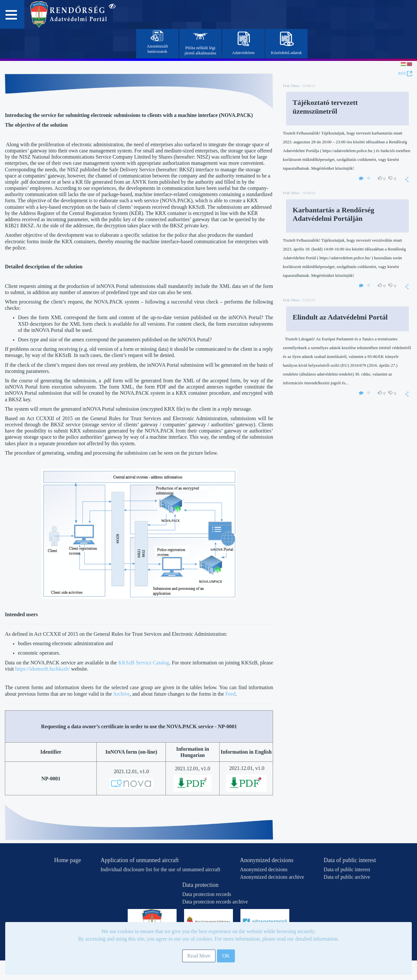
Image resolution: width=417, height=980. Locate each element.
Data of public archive (347, 877)
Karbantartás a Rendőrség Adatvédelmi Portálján (333, 214)
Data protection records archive (215, 902)
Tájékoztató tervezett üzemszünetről (325, 107)
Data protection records (207, 894)
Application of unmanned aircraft (139, 860)
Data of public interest (350, 860)
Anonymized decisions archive (272, 877)
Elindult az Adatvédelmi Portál (340, 317)
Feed (230, 694)
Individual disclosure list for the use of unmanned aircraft (160, 869)
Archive (121, 694)
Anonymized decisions (266, 860)
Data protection (200, 885)
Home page (67, 860)
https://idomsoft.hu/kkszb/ (43, 669)
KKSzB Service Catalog (144, 663)
